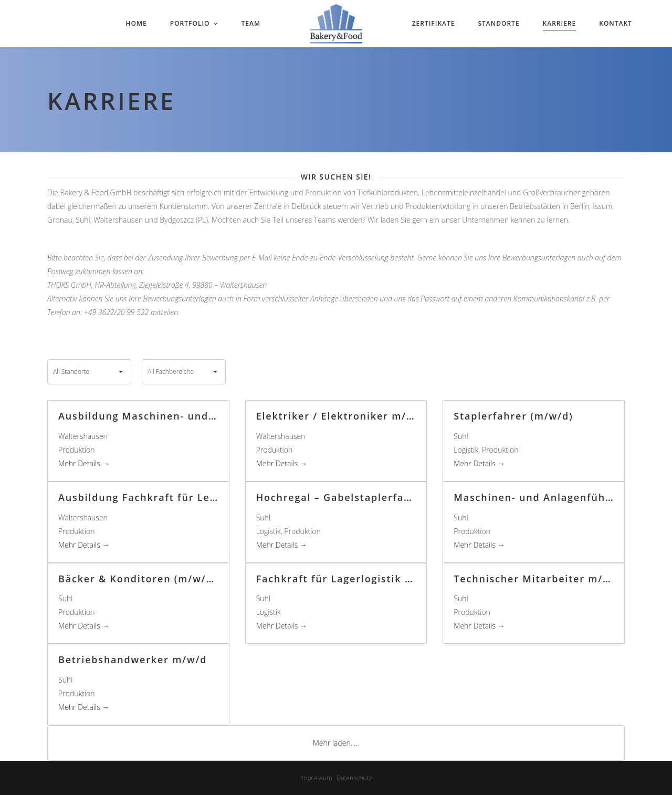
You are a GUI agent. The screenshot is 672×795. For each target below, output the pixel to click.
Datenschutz (354, 778)
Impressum (316, 778)
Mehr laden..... (336, 743)
